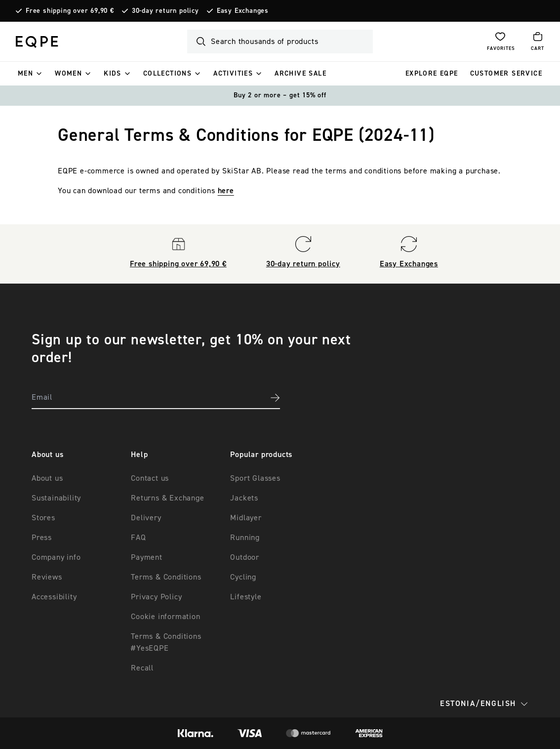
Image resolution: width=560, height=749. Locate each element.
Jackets (244, 498)
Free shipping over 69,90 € (70, 11)
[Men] (39, 74)
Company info (56, 557)
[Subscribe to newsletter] (275, 398)
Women (68, 74)
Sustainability (56, 498)
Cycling (243, 577)
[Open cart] (538, 42)
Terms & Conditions (166, 577)
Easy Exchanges (243, 11)
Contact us (150, 478)
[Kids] (127, 74)
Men (25, 74)
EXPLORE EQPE (432, 74)
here (226, 191)
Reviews (47, 577)
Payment (147, 557)
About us (47, 478)
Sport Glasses (255, 478)
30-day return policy (165, 11)
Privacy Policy (156, 597)
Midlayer (246, 518)
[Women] (88, 74)
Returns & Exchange (167, 498)
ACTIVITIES (233, 74)
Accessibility (54, 597)
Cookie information (165, 617)
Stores (43, 518)
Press (42, 538)
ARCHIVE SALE (300, 74)
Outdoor (245, 557)
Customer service (506, 74)
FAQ (138, 538)
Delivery (146, 518)
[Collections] (198, 74)
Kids (113, 74)
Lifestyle (246, 597)
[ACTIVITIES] (259, 74)
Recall (142, 668)
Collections (167, 74)
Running (245, 538)
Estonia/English (484, 704)
